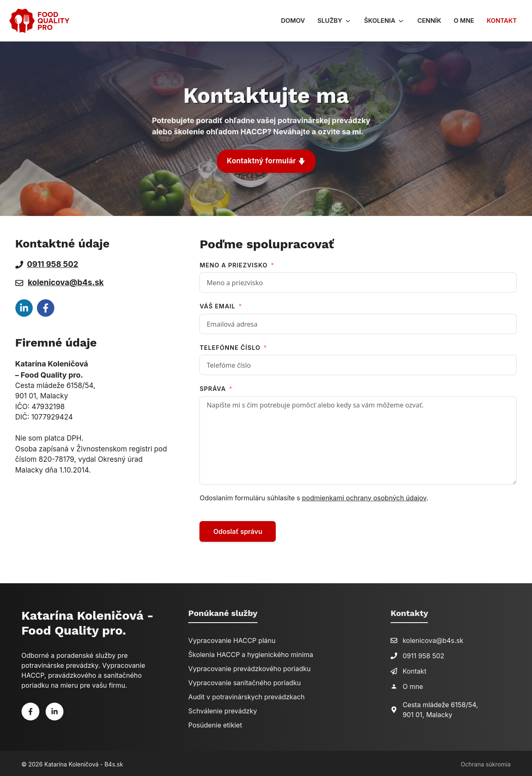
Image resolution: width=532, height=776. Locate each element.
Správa (213, 387)
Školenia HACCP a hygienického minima (251, 653)
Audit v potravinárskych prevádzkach (247, 695)
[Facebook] (30, 710)
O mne (464, 21)
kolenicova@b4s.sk (66, 281)
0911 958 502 (424, 654)
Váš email (217, 304)
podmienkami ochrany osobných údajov (364, 496)
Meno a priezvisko (233, 263)
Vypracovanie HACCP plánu (232, 639)
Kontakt (502, 21)
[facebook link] (24, 306)
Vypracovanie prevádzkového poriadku (249, 667)
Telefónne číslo (230, 346)
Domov (293, 21)
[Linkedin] (55, 710)
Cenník (429, 21)
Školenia (387, 21)
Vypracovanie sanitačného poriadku (244, 681)
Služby (338, 21)
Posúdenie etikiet (215, 723)
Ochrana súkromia (486, 763)
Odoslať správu (238, 530)
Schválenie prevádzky (223, 709)
